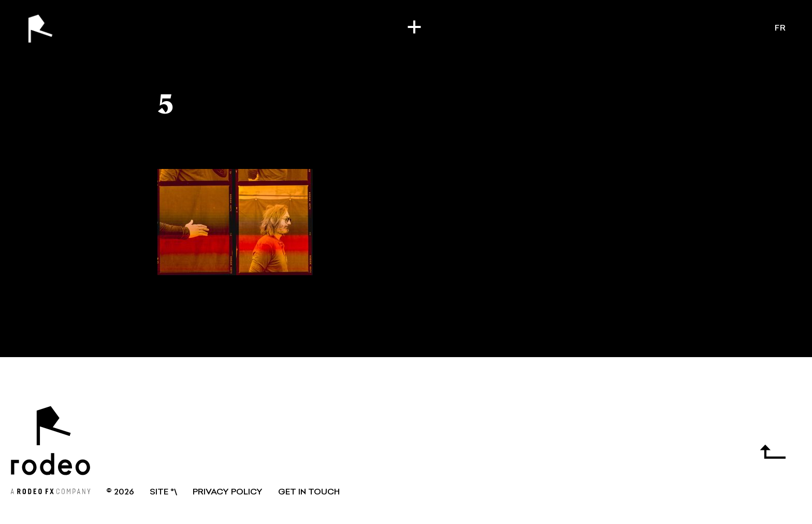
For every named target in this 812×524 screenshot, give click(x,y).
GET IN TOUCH (309, 492)
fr (780, 29)
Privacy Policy (228, 492)
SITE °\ (163, 492)
